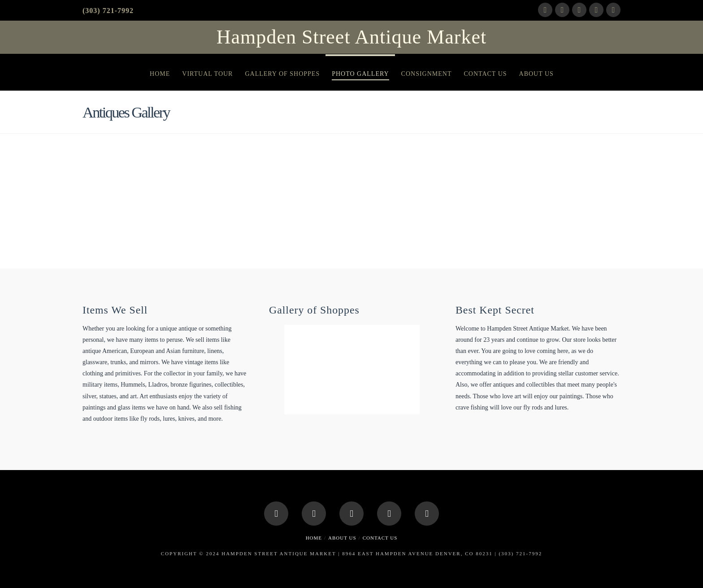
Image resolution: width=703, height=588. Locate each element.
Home (314, 538)
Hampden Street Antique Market (351, 37)
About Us (342, 538)
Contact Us (380, 538)
